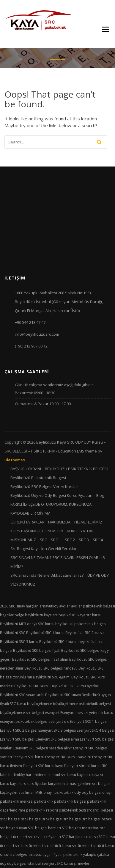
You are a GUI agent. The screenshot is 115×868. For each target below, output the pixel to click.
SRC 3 (84, 540)
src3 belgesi (31, 819)
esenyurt (52, 713)
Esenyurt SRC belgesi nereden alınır (43, 748)
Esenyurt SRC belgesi (17, 739)
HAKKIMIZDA (59, 522)
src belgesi (72, 819)
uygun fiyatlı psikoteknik (62, 855)
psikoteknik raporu (42, 810)
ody (78, 792)
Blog (100, 495)
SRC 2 (70, 540)
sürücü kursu (103, 846)
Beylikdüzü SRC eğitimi (52, 677)
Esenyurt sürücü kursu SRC (86, 766)
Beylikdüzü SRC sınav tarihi (22, 695)
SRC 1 (56, 540)
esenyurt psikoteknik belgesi (24, 721)
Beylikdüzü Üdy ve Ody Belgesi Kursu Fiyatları (51, 495)
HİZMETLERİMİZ (88, 522)
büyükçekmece (40, 704)
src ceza (35, 837)
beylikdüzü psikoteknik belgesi (81, 624)
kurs (22, 784)
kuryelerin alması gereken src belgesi (79, 784)
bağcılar (7, 615)
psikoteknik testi (72, 810)
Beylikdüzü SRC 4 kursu (58, 642)
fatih (4, 775)
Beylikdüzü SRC (13, 633)
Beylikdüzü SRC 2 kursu (85, 633)
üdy (3, 863)
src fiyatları (52, 837)
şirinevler (82, 863)
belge (19, 615)
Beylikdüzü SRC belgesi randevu (51, 668)
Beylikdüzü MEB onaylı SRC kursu (27, 624)
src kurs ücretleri (29, 846)
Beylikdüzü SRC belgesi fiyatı (37, 650)
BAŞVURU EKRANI (26, 469)
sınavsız (35, 855)
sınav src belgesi (14, 855)
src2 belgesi (10, 819)
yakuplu (90, 855)
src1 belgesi (103, 810)
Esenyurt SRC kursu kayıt (43, 766)
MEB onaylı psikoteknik (54, 792)
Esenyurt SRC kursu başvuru (68, 757)
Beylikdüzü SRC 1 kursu (45, 633)
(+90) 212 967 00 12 (31, 346)
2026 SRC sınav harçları (19, 606)
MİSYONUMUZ (23, 540)
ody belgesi (92, 792)
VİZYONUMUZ (23, 584)
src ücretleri (82, 846)
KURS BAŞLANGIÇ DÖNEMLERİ (37, 531)
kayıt (14, 784)
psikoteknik (44, 801)
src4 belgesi (52, 819)
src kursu (90, 837)
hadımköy (17, 775)
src (89, 810)
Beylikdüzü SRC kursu (32, 686)
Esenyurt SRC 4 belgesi (95, 730)
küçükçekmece (12, 792)
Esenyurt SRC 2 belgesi (19, 730)
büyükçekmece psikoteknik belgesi (82, 704)
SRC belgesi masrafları (81, 828)
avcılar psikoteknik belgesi (93, 606)
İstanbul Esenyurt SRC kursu (50, 863)
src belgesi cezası (97, 819)
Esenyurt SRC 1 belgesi (89, 721)
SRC (43, 540)
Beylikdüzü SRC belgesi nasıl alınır (40, 659)
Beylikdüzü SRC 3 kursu (19, 642)
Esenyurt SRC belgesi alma (57, 739)
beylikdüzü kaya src (41, 615)
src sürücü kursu (57, 846)
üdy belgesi (17, 863)
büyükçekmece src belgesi (22, 713)
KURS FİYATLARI (81, 531)
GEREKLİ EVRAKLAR (27, 522)
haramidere (36, 775)
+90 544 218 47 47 (30, 322)
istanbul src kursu (61, 775)
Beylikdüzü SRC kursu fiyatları (75, 686)
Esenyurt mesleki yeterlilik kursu (87, 713)
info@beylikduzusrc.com (37, 334)
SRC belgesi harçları (44, 828)
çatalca (103, 855)
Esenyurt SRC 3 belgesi (57, 730)
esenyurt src (59, 721)
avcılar (65, 606)
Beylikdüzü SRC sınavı (63, 695)
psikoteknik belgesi (70, 801)
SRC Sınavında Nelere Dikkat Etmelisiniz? (47, 575)
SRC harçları (72, 837)
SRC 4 (98, 540)
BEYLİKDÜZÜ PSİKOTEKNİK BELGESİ (76, 469)
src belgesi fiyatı (14, 828)
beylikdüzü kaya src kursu (80, 615)
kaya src (84, 775)
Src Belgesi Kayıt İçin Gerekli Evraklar (44, 549)
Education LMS (71, 451)
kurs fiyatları (37, 784)
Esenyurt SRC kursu (29, 757)
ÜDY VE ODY (98, 575)
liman (30, 792)
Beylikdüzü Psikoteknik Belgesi (38, 478)
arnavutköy (49, 606)
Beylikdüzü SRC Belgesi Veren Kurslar (44, 486)
